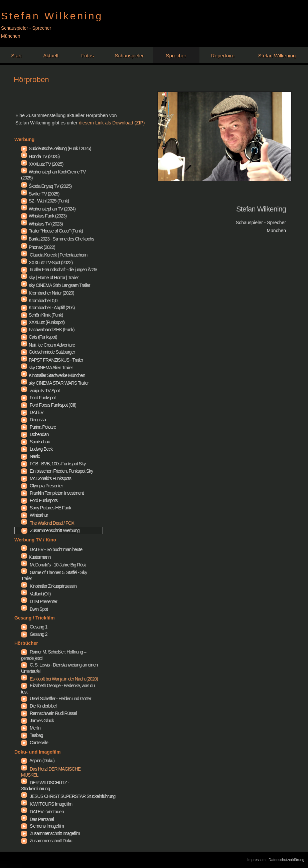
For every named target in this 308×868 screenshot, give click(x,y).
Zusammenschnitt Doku (24, 841)
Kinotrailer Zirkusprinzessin (49, 585)
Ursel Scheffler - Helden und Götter (24, 699)
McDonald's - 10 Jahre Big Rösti (53, 564)
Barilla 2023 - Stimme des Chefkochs (57, 238)
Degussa (24, 420)
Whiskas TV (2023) (42, 223)
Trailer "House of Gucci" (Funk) (24, 231)
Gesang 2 (24, 634)
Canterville (24, 743)
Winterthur (24, 515)
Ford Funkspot (24, 398)
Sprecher (176, 56)
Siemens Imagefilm (24, 826)
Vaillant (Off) (36, 593)
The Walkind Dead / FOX (48, 523)
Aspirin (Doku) (24, 761)
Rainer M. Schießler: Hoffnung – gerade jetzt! (24, 652)
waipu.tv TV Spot (40, 390)
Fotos (88, 56)
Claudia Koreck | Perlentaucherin (54, 254)
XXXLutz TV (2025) (42, 163)
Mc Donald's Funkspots (24, 479)
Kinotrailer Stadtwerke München (53, 375)
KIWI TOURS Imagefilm (47, 803)
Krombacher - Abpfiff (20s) (24, 308)
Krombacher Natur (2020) (48, 292)
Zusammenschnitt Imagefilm (24, 834)
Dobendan (24, 435)
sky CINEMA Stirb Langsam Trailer (56, 285)
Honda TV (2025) (40, 156)
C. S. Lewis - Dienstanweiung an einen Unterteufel (24, 665)
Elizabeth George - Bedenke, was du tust (24, 686)
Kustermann (36, 556)
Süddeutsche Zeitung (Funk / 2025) (24, 149)
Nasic (24, 457)
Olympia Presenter (24, 486)
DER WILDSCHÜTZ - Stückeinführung (45, 785)
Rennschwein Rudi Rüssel (24, 714)
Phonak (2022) (38, 247)
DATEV (24, 413)
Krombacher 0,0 (39, 300)
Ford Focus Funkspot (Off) (24, 405)
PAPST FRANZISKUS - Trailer (52, 359)
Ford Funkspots (24, 501)
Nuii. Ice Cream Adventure (48, 344)
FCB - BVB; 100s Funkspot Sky (24, 464)
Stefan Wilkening (277, 56)
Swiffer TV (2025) (40, 193)
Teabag (24, 736)
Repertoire (223, 56)
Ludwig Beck (24, 449)
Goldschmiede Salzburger (24, 352)
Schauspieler (129, 56)
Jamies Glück (24, 721)
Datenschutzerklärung (286, 860)
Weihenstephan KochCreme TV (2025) (53, 174)
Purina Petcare (24, 427)
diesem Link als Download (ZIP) (112, 123)
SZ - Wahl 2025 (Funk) (24, 201)
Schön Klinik (24, 315)
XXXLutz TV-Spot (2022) (47, 262)
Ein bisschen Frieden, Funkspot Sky (24, 471)
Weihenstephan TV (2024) (48, 208)
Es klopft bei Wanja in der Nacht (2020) (59, 679)
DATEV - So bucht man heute (52, 549)
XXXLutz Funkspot (24, 323)
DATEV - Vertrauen (42, 811)
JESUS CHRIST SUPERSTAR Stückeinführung (68, 796)
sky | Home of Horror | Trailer (50, 277)
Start (16, 56)
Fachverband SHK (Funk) (24, 330)
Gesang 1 (24, 627)
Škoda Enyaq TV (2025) (46, 185)
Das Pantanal (37, 819)
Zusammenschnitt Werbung (24, 531)
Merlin (24, 728)
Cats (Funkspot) (24, 337)
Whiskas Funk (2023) (24, 216)
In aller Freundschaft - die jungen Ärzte (24, 270)
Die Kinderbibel (24, 706)
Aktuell (51, 56)
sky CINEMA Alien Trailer (47, 367)
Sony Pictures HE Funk (24, 508)
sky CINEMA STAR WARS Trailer (55, 382)
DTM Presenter (39, 601)
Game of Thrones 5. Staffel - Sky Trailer (54, 575)
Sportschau (24, 442)
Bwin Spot (34, 608)
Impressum (257, 860)
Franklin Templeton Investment (24, 493)
